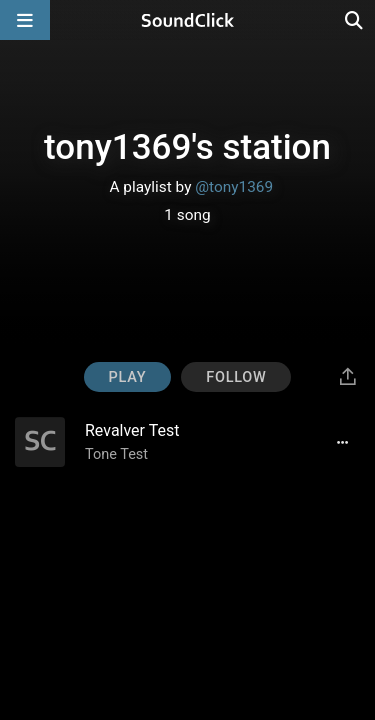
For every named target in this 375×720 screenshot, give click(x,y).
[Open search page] (355, 20)
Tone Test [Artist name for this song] (116, 454)
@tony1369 (234, 187)
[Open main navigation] (25, 20)
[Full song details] (342, 442)
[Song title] (196, 430)
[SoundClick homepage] (188, 20)
